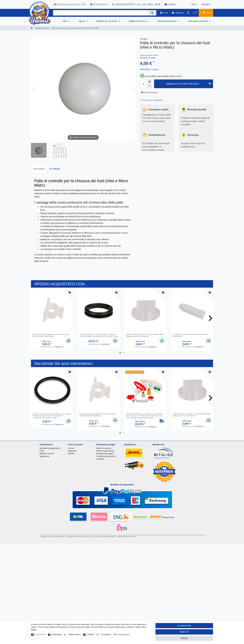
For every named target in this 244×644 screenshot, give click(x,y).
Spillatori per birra (138, 21)
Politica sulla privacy (105, 451)
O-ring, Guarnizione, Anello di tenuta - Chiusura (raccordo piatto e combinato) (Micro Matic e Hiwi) (99, 335)
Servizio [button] (205, 4)
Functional (106, 634)
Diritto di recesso (104, 448)
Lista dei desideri (149, 93)
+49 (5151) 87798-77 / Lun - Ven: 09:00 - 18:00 (136, 4)
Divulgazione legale (105, 453)
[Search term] (101, 13)
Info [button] (193, 4)
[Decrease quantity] (150, 86)
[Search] (152, 13)
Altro (65, 21)
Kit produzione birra (167, 21)
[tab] (39, 169)
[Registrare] (178, 13)
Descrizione (39, 169)
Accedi (71, 448)
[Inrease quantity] (150, 82)
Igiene (82, 21)
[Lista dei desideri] (195, 13)
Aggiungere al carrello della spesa (188, 84)
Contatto (170, 4)
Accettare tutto (184, 626)
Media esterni (75, 634)
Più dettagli (55, 169)
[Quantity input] (144, 84)
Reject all (184, 632)
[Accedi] (164, 13)
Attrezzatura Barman (198, 21)
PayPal (91, 634)
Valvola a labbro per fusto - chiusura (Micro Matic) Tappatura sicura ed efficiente (145, 335)
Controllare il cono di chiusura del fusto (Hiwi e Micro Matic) (191, 335)
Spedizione (158, 100)
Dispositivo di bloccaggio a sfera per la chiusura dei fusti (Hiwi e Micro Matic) (51, 335)
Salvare (184, 638)
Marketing (57, 634)
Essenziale (41, 634)
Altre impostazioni (121, 634)
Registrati (72, 451)
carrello (71, 453)
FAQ (42, 451)
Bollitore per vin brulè (107, 21)
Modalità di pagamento (50, 448)
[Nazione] (188, 13)
